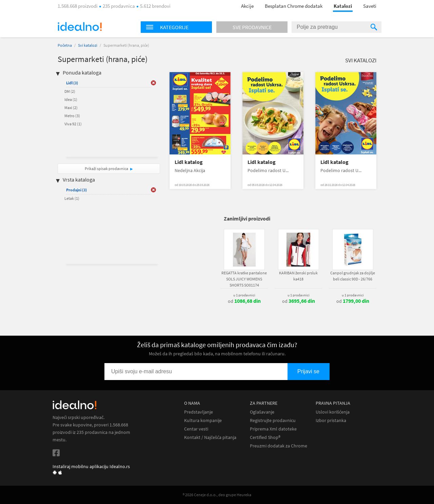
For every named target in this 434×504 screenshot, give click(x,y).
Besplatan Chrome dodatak (294, 6)
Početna (65, 45)
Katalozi (343, 6)
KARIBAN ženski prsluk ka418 (298, 276)
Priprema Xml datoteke (273, 429)
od (244, 301)
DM (70, 91)
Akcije (247, 6)
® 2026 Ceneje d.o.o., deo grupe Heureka (217, 495)
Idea (71, 99)
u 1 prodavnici (244, 295)
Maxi (71, 108)
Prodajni (76, 190)
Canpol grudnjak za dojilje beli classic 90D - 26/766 (353, 276)
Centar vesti (196, 429)
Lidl (72, 83)
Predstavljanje (199, 412)
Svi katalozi (88, 45)
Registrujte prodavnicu (273, 421)
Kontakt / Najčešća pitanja (210, 437)
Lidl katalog (189, 162)
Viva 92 (73, 124)
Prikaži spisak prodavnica (106, 169)
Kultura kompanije (203, 421)
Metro (72, 116)
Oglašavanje (262, 412)
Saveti (370, 6)
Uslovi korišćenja (333, 412)
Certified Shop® (265, 437)
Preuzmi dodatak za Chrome (279, 446)
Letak (72, 198)
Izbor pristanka (331, 421)
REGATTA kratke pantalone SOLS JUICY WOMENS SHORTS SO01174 (244, 279)
